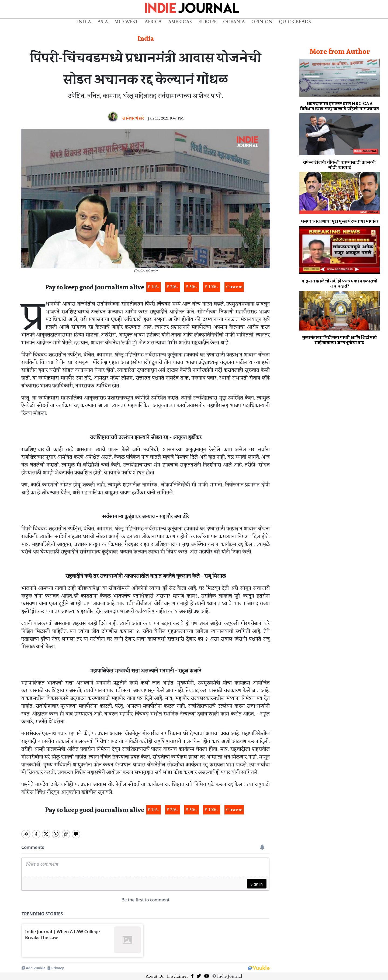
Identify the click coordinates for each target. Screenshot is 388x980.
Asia (103, 22)
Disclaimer (178, 972)
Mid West (126, 22)
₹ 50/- (192, 287)
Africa (153, 22)
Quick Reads (295, 22)
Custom (234, 287)
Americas (180, 22)
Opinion (262, 22)
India (84, 22)
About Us (155, 972)
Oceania (234, 22)
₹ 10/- (153, 287)
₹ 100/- (212, 287)
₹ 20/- (173, 287)
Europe (207, 22)
